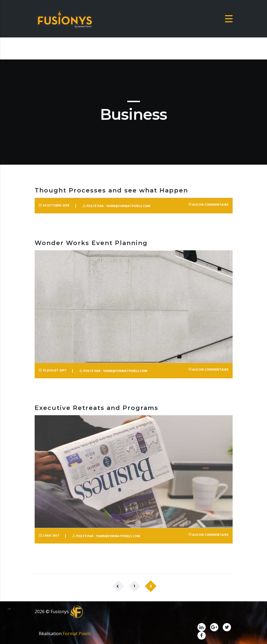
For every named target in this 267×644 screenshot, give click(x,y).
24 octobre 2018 (54, 205)
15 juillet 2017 (52, 370)
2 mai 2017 (49, 535)
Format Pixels (77, 634)
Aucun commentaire (208, 204)
